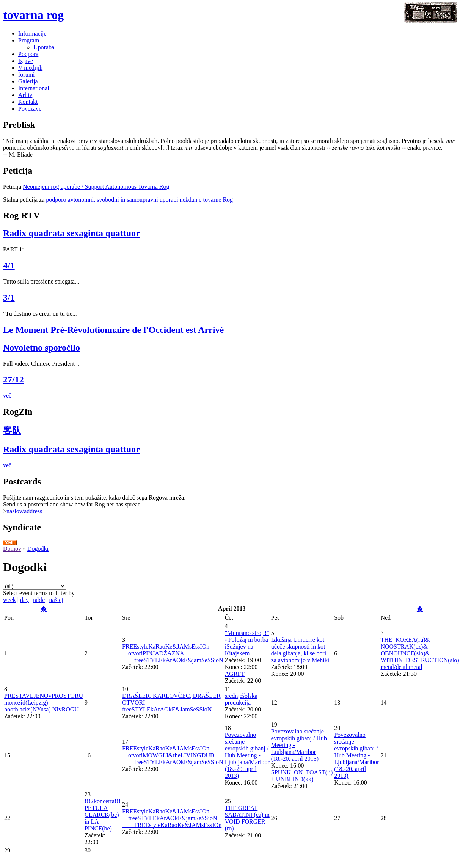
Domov (12, 549)
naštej (56, 600)
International (34, 88)
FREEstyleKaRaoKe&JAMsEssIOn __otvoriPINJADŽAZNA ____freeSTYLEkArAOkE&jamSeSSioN (173, 653)
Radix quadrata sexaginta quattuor (71, 233)
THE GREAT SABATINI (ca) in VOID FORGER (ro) (247, 818)
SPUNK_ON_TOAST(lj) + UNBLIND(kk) (302, 776)
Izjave (26, 61)
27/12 (13, 379)
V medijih (30, 68)
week (9, 600)
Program (29, 40)
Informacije (32, 34)
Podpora (28, 54)
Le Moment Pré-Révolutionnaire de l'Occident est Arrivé (113, 330)
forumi (27, 74)
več (7, 396)
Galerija (28, 81)
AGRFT (235, 674)
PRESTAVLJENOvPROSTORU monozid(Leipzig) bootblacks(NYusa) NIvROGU (44, 703)
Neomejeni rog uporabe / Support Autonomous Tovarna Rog (96, 187)
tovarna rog (33, 15)
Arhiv (25, 95)
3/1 (9, 298)
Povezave (30, 109)
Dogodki (38, 549)
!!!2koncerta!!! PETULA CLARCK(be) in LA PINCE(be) (103, 815)
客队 (12, 431)
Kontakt (28, 102)
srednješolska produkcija (241, 699)
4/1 (9, 265)
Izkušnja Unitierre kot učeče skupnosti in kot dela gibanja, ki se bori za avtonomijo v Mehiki (300, 650)
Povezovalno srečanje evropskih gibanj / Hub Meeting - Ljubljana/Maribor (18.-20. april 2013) (247, 755)
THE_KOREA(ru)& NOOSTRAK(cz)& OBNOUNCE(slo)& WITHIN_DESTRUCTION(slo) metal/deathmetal (420, 653)
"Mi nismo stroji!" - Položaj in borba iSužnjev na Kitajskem (247, 643)
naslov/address (24, 511)
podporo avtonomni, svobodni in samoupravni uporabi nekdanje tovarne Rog (139, 200)
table (39, 600)
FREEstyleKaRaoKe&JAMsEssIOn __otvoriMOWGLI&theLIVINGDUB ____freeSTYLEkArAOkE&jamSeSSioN (173, 755)
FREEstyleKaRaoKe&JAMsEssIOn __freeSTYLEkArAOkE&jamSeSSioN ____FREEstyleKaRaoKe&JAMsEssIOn (172, 818)
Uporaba (44, 47)
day (24, 600)
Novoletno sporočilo (42, 348)
